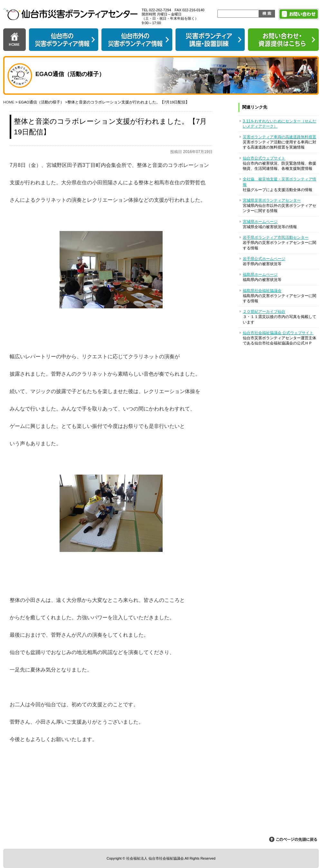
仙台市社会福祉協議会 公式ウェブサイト (278, 333)
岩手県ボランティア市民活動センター (276, 237)
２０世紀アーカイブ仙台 (264, 312)
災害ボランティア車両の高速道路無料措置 (279, 137)
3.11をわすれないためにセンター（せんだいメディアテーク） (279, 124)
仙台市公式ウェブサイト (264, 158)
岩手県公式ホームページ (264, 259)
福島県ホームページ (260, 275)
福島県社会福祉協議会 (262, 291)
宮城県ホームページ (260, 222)
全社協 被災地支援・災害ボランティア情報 (279, 182)
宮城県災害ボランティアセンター (272, 200)
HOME (9, 102)
